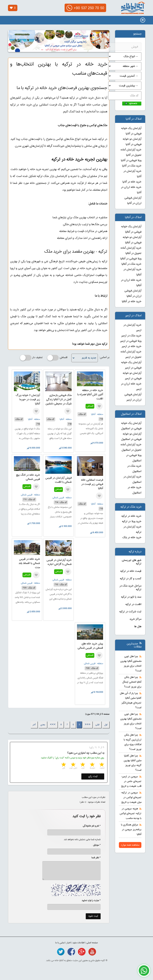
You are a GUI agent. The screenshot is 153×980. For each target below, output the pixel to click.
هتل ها (138, 627)
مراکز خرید (135, 619)
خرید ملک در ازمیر (131, 336)
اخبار (69, 943)
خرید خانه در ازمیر (132, 346)
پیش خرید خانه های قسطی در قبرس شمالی (90, 646)
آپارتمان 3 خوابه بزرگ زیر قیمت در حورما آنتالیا (28, 400)
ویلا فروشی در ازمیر (131, 341)
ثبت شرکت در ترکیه (130, 612)
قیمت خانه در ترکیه (131, 571)
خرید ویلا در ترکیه (132, 522)
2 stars (92, 765)
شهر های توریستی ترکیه (132, 562)
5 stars (63, 765)
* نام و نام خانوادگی (90, 826)
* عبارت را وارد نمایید (91, 900)
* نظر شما (94, 858)
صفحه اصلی (92, 943)
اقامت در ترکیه (133, 604)
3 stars (82, 765)
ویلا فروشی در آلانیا (131, 161)
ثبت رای (93, 776)
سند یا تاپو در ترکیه (131, 597)
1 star (101, 765)
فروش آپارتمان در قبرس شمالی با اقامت (59, 480)
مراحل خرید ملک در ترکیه (130, 588)
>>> (53, 725)
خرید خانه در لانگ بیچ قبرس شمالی (28, 477)
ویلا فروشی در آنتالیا (131, 259)
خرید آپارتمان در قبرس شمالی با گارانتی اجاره (59, 562)
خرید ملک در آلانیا (132, 166)
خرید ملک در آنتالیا (131, 264)
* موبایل (95, 845)
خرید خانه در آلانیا (132, 182)
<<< (88, 725)
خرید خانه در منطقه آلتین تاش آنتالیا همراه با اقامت (90, 395)
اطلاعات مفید (79, 943)
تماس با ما (60, 943)
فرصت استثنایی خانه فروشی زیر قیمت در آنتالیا (92, 484)
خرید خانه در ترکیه (131, 516)
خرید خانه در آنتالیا (132, 302)
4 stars (73, 765)
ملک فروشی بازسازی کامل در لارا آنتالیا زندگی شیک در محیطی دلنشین (59, 400)
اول (106, 725)
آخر (34, 725)
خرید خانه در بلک (132, 538)
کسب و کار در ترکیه (131, 579)
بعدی (43, 725)
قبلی (97, 725)
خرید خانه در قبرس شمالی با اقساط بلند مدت (29, 563)
